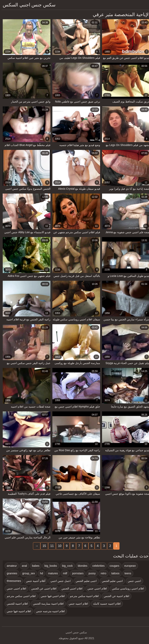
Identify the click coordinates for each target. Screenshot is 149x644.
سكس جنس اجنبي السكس (27, 5)
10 (58, 546)
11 (50, 546)
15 (42, 546)
